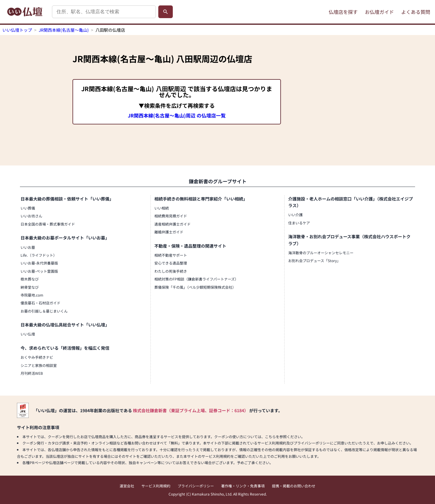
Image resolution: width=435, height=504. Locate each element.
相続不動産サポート (171, 255)
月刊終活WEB (32, 373)
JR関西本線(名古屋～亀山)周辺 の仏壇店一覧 (177, 115)
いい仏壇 (28, 334)
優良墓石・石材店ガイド (40, 303)
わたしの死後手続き (171, 271)
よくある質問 (416, 12)
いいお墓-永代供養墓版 (39, 263)
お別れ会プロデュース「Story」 (314, 260)
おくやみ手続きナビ (37, 357)
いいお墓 (28, 247)
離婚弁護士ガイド (169, 232)
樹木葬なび (30, 279)
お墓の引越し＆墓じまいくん (44, 311)
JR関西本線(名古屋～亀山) (64, 30)
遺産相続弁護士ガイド (172, 224)
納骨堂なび (30, 287)
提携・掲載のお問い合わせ (294, 486)
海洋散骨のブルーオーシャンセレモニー (321, 253)
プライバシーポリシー (196, 486)
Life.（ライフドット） (39, 255)
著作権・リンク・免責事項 (243, 486)
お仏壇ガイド (379, 12)
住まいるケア (299, 223)
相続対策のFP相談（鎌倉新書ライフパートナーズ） (196, 279)
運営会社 (127, 486)
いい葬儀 (28, 208)
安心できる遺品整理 (171, 263)
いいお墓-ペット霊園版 (39, 271)
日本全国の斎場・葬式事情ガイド (48, 224)
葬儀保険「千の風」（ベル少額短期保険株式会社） (195, 287)
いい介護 (295, 215)
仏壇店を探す (343, 12)
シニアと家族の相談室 (39, 365)
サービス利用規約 (156, 486)
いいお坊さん (31, 216)
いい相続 (162, 208)
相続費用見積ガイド (171, 216)
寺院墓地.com (32, 295)
